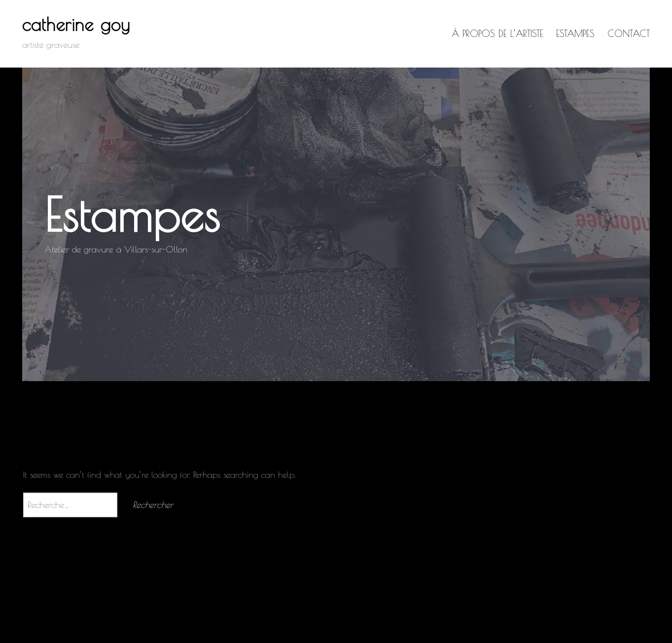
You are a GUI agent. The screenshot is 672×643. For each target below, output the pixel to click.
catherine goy (76, 24)
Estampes (575, 34)
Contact (629, 34)
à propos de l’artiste (497, 34)
